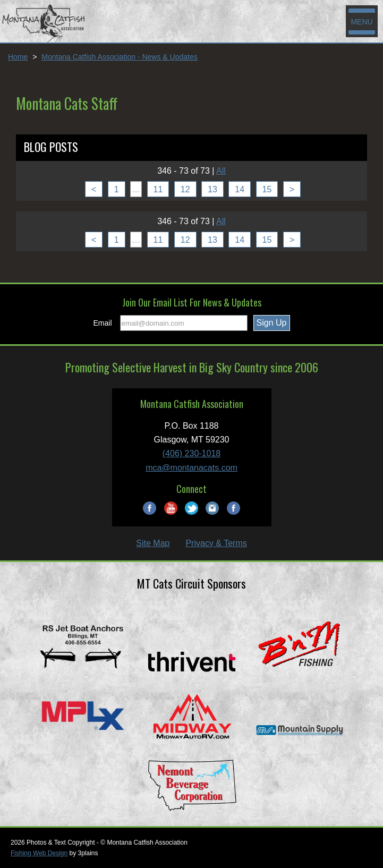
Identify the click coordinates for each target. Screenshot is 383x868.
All (221, 171)
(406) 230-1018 (191, 453)
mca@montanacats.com (191, 468)
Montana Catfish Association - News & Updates (119, 57)
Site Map (153, 543)
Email (103, 323)
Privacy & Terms (216, 543)
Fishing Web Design (39, 853)
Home (18, 57)
